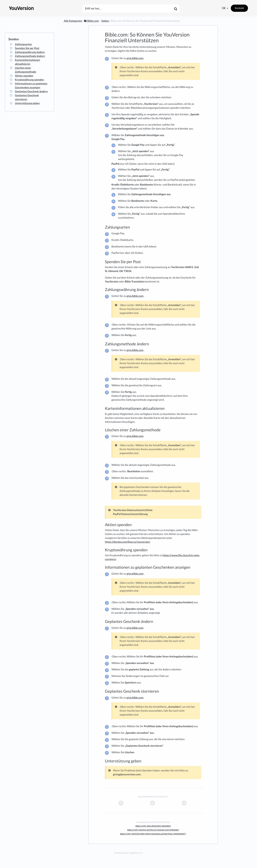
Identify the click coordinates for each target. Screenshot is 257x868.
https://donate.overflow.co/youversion (127, 542)
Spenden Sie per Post (27, 48)
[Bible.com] (91, 21)
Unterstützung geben (27, 103)
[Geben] (105, 21)
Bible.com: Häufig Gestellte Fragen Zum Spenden (153, 830)
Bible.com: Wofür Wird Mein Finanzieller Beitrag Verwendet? (153, 834)
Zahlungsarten (23, 44)
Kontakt (239, 8)
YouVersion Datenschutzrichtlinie (133, 510)
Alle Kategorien (73, 21)
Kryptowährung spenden (29, 80)
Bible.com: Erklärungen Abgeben (153, 826)
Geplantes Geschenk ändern (31, 91)
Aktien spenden (24, 76)
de (224, 8)
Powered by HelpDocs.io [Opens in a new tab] (128, 853)
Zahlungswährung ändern (30, 52)
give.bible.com (135, 58)
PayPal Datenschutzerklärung (130, 514)
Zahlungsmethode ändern (30, 56)
